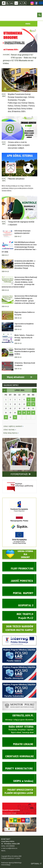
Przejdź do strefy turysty (41, 34)
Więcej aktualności (16, 377)
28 (33, 413)
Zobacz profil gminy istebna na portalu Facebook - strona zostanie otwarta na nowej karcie (36, 3)
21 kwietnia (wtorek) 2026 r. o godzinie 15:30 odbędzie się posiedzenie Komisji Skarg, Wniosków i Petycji (25, 264)
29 (6, 417)
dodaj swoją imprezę (11, 433)
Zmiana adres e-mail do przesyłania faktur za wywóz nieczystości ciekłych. (19, 145)
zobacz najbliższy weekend (13, 426)
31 (15, 417)
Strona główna (4, 3)
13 (29, 404)
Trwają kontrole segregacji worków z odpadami (21, 223)
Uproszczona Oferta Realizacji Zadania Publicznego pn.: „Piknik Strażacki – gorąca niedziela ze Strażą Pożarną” (26, 299)
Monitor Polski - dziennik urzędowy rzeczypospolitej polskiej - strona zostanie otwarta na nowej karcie (19, 701)
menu (28, 24)
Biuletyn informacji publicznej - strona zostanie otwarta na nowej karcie (19, 480)
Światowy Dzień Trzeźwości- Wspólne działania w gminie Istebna (25, 351)
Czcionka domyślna (16, 3)
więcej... (4, 851)
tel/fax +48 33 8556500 (8, 846)
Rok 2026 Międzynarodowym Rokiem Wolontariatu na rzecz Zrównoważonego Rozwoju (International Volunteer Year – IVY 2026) (19, 247)
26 (24, 413)
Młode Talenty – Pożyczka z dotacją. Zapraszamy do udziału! (24, 338)
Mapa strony (12, 3)
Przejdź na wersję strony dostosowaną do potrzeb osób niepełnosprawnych (7, 3)
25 (19, 413)
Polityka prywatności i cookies (11, 858)
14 (33, 404)
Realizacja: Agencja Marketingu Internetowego (11, 864)
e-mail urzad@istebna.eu (9, 848)
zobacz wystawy (10, 430)
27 (29, 413)
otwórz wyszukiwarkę (39, 15)
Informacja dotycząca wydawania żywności (22, 232)
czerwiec (5, 390)
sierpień (34, 390)
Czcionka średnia (20, 3)
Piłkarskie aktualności (16, 179)
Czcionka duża (25, 3)
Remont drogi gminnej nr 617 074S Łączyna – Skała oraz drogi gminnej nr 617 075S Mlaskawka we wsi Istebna (20, 59)
